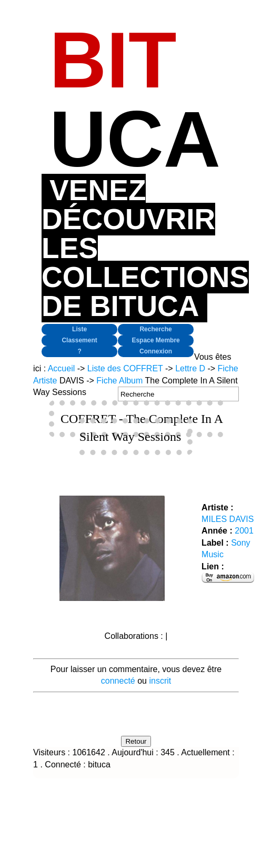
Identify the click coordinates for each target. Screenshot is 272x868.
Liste (79, 329)
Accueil (62, 368)
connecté (118, 681)
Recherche (155, 329)
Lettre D (190, 368)
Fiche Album (119, 381)
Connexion (156, 351)
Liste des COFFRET (125, 368)
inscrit (160, 681)
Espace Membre (155, 340)
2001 (244, 531)
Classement (79, 340)
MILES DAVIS (228, 519)
